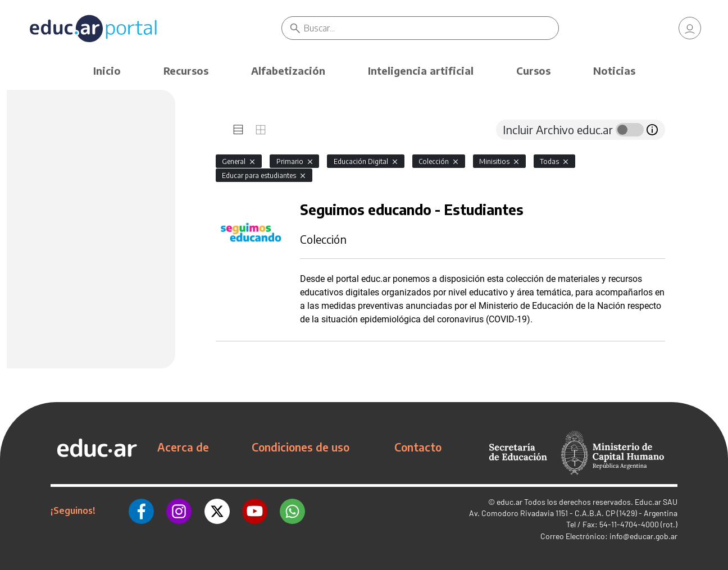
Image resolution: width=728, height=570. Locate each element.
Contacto (418, 447)
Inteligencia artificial (421, 70)
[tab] (238, 130)
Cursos (533, 70)
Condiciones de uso (301, 447)
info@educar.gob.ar (643, 536)
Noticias (614, 70)
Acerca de (183, 447)
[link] (690, 28)
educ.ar (509, 502)
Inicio (107, 70)
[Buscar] (431, 28)
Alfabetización (288, 70)
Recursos (186, 70)
